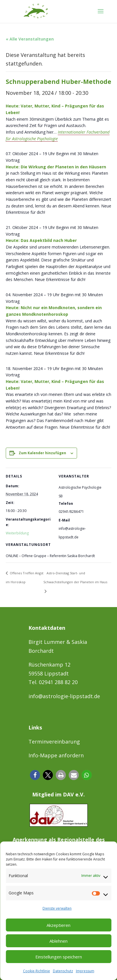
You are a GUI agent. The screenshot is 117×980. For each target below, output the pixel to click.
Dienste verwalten (57, 908)
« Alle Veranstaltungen (30, 39)
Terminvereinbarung (54, 742)
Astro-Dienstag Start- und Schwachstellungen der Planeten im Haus (75, 577)
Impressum (85, 971)
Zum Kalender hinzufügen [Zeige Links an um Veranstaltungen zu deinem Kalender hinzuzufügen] (42, 453)
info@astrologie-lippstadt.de (64, 696)
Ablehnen (58, 941)
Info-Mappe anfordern (56, 755)
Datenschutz (63, 971)
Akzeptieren (58, 925)
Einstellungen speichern (59, 957)
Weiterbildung (17, 533)
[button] (35, 775)
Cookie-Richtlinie (37, 971)
